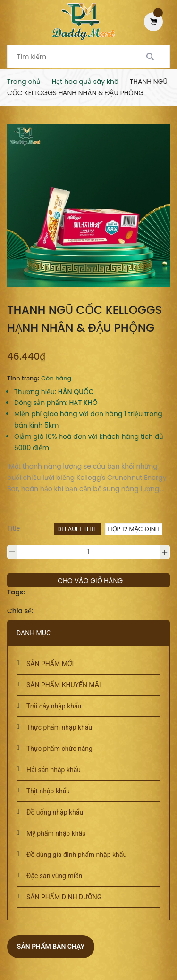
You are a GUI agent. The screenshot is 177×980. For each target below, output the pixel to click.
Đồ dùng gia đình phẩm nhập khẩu (76, 855)
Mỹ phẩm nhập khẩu (56, 833)
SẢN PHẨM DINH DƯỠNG (64, 897)
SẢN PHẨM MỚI (50, 664)
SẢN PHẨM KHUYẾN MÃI (64, 685)
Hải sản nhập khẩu (54, 770)
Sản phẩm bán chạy (51, 947)
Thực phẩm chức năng (59, 749)
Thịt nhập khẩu (48, 791)
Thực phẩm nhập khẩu (59, 727)
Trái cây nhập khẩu (54, 706)
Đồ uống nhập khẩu (55, 812)
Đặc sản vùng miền (54, 876)
